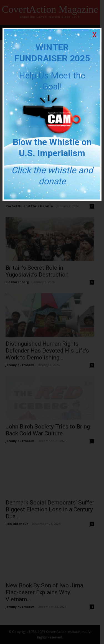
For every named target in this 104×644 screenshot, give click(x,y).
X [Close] (95, 35)
